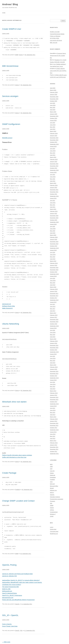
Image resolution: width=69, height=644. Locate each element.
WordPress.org (54, 534)
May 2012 (53, 436)
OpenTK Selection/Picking (9, 585)
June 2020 (53, 229)
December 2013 (54, 397)
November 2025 (54, 99)
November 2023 (54, 140)
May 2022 (53, 179)
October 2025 (54, 101)
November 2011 (54, 449)
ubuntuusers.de (7, 299)
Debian (52, 473)
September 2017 (54, 300)
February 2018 (54, 289)
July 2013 (53, 408)
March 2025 (53, 112)
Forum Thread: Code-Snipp (10, 618)
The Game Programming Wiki (10, 579)
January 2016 (54, 343)
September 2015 (54, 352)
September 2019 (54, 248)
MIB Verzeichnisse (10, 65)
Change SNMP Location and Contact (18, 494)
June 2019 (53, 255)
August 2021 (53, 198)
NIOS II (52, 493)
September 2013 (54, 404)
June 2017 (53, 306)
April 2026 (53, 88)
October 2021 (54, 194)
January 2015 (54, 369)
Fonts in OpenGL (7, 616)
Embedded (53, 477)
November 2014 (54, 374)
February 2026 (54, 92)
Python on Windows (55, 36)
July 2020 (53, 226)
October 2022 (54, 168)
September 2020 (54, 222)
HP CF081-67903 (55, 38)
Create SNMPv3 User (12, 29)
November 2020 (54, 218)
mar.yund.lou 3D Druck (56, 40)
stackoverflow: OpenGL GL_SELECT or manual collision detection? (21, 572)
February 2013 (54, 419)
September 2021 (54, 196)
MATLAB (52, 484)
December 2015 (54, 345)
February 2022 (54, 185)
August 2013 (53, 406)
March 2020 (53, 235)
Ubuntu (21, 54)
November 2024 (54, 116)
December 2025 (54, 97)
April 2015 (53, 363)
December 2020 (54, 216)
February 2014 (54, 393)
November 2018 (54, 270)
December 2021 (54, 190)
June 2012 (53, 434)
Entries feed (53, 529)
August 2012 (53, 432)
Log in (52, 527)
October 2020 (54, 220)
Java (51, 482)
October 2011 (54, 451)
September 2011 (54, 454)
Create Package (9, 466)
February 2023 (54, 159)
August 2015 (53, 354)
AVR (51, 469)
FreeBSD (17, 483)
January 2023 (54, 162)
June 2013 (53, 410)
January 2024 (54, 136)
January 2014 (54, 395)
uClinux (52, 510)
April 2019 (53, 259)
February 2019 (54, 263)
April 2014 (53, 389)
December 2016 (54, 319)
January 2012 (54, 445)
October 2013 (54, 402)
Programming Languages (57, 499)
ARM (51, 467)
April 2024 (53, 129)
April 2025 (53, 110)
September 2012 (54, 430)
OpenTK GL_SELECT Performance (12, 587)
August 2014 (53, 380)
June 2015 (53, 358)
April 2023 (53, 155)
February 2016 (54, 341)
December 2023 (54, 138)
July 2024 (53, 123)
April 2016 (53, 337)
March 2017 (53, 313)
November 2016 (54, 322)
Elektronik (53, 475)
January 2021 (54, 213)
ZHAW (52, 516)
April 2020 (53, 233)
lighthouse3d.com (7, 583)
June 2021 (53, 203)
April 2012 (53, 438)
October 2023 (54, 142)
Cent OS (52, 471)
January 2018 (54, 291)
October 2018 (54, 272)
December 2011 (54, 447)
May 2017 (53, 309)
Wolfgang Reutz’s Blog (8, 301)
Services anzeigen (10, 95)
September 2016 (54, 326)
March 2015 (53, 365)
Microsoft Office (54, 486)
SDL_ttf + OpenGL (10, 607)
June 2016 (53, 332)
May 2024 (53, 127)
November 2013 (54, 400)
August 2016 (53, 328)
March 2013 (53, 417)
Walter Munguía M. (7, 303)
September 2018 (54, 274)
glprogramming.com (8, 590)
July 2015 (53, 356)
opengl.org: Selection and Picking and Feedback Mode (17, 566)
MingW (52, 488)
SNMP (17, 54)
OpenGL (17, 596)
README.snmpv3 (7, 137)
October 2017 (54, 298)
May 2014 (53, 387)
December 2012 (54, 423)
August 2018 (53, 276)
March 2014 (53, 391)
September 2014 (54, 378)
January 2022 (54, 188)
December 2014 (54, 371)
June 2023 (53, 151)
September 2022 (54, 170)
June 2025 (53, 105)
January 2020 (54, 239)
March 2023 (53, 157)
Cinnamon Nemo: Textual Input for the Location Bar (58, 56)
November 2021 (54, 192)
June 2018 (53, 281)
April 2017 (53, 311)
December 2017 (54, 294)
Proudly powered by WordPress (10, 641)
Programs (53, 501)
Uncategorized (54, 512)
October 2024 (54, 118)
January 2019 (54, 265)
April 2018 (53, 285)
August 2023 (53, 146)
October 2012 (54, 428)
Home (4, 13)
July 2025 (53, 103)
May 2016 (53, 335)
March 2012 (53, 441)
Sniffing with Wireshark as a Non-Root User (14, 451)
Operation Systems (55, 497)
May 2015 (53, 361)
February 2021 (54, 211)
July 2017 (53, 304)
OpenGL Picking (9, 557)
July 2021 (53, 201)
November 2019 (54, 244)
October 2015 (54, 350)
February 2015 (54, 367)
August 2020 (53, 224)
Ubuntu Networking (11, 319)
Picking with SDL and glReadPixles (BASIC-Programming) (18, 592)
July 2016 (53, 330)
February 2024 (54, 133)
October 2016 (54, 324)
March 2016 (53, 339)
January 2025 (54, 114)
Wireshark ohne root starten (14, 396)
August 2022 (53, 172)
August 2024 (53, 120)
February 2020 (54, 237)
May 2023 (53, 153)
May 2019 (53, 257)
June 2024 (53, 125)
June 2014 (53, 384)
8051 (51, 464)
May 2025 (53, 107)
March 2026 (53, 90)
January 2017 (54, 317)
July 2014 (53, 382)
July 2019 (53, 252)
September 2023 (54, 144)
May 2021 (53, 205)
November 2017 (54, 296)
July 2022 (53, 175)
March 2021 (53, 209)
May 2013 (53, 412)
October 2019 (54, 246)
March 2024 (53, 131)
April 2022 (53, 181)
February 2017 (54, 315)
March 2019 (53, 261)
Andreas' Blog (10, 4)
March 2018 (53, 287)
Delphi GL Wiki (6, 581)
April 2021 (53, 207)
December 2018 (54, 268)
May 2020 (53, 231)
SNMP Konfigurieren (11, 123)
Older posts (6, 634)
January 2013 (54, 421)
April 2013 (53, 415)
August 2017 (53, 302)
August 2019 (53, 250)
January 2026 (54, 95)
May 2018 (53, 283)
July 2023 (53, 149)
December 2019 (54, 242)
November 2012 (54, 425)
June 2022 (53, 177)
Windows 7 (53, 514)
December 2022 (54, 164)
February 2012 (54, 443)
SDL (21, 623)
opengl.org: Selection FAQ (9, 568)
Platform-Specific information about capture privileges (17, 448)
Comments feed (54, 531)
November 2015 (54, 348)
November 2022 (54, 166)
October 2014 (54, 376)
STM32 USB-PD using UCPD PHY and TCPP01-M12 (58, 71)
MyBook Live (53, 490)
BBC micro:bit (54, 43)
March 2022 (53, 183)
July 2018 (53, 278)
